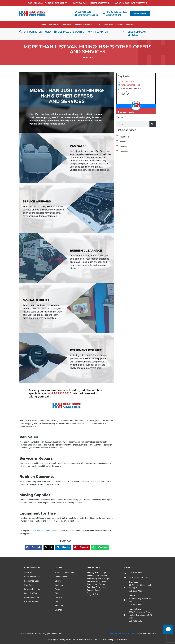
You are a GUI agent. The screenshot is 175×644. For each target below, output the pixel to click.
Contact (120, 25)
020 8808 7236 (136, 591)
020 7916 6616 (127, 81)
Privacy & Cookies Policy (119, 634)
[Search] (153, 124)
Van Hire (123, 147)
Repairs (123, 142)
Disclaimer (134, 634)
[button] (33, 547)
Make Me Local (120, 640)
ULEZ (98, 25)
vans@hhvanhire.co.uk (131, 85)
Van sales (124, 151)
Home (43, 25)
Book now (130, 25)
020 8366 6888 (136, 605)
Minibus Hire (67, 25)
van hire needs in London (40, 531)
